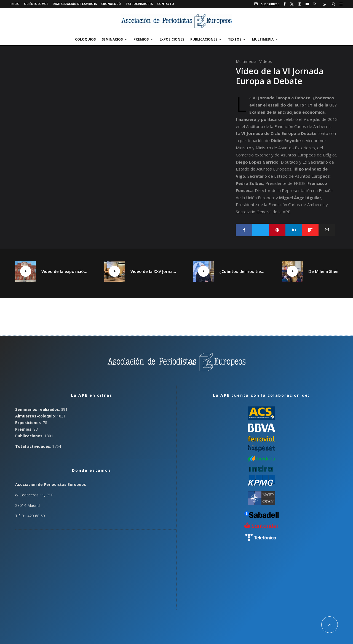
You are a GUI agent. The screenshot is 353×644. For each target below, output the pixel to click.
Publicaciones (204, 39)
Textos (235, 39)
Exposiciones (172, 39)
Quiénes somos (36, 4)
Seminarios (112, 39)
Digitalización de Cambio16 (75, 4)
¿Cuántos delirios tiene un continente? (242, 271)
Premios (141, 39)
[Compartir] (244, 230)
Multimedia (263, 39)
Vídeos (266, 61)
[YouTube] (307, 4)
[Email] (327, 230)
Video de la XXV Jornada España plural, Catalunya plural (154, 271)
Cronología (111, 4)
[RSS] (315, 4)
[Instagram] (300, 4)
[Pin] (277, 230)
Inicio (15, 4)
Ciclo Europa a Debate (293, 133)
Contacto (166, 4)
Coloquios (85, 39)
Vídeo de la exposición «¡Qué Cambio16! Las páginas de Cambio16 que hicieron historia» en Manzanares (65, 271)
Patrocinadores (139, 4)
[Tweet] (261, 230)
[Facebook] (285, 4)
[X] (292, 4)
